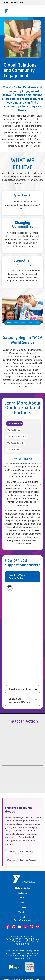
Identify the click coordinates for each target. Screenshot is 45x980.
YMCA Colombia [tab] (16, 443)
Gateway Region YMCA (13, 2)
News (22, 917)
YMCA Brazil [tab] (14, 450)
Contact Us (22, 893)
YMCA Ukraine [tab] (15, 423)
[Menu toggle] (41, 10)
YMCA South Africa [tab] (17, 437)
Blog (22, 903)
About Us (23, 898)
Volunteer (23, 912)
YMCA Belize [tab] (14, 430)
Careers (22, 907)
